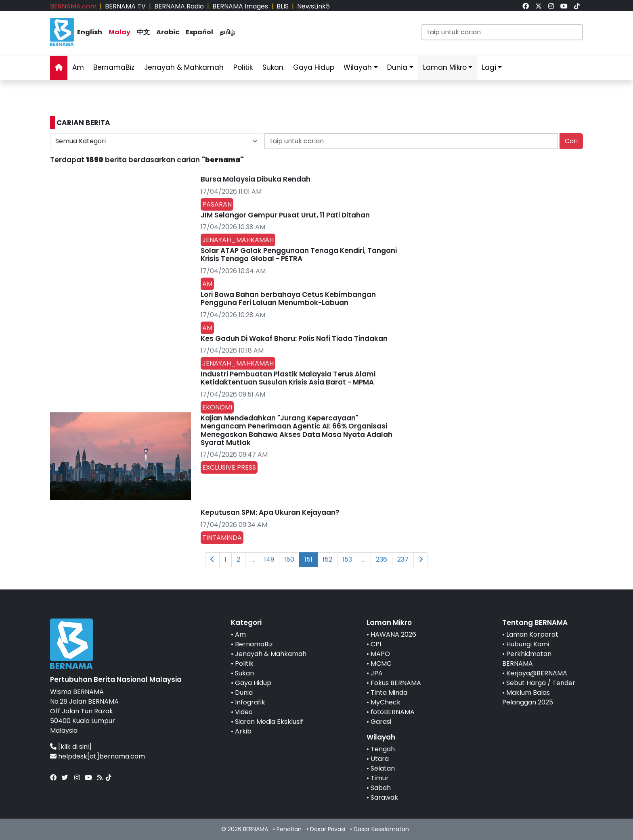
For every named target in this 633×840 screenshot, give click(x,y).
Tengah (383, 749)
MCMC (381, 663)
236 (381, 559)
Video (244, 712)
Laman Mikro (445, 67)
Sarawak (384, 797)
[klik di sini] (75, 747)
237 (403, 559)
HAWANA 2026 (393, 634)
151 (308, 559)
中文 (143, 32)
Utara (380, 759)
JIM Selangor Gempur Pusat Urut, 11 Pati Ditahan (285, 215)
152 (327, 559)
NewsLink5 (313, 6)
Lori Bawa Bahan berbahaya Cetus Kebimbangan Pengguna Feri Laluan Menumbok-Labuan (288, 299)
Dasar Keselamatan (381, 829)
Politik (243, 67)
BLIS (283, 6)
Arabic (168, 32)
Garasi (381, 722)
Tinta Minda (389, 693)
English (90, 32)
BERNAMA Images (240, 6)
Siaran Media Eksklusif (269, 722)
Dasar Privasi (328, 829)
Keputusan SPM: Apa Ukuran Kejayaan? (270, 512)
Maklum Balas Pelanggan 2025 (528, 697)
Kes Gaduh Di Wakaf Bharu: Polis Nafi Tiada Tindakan (294, 339)
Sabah (381, 788)
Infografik (250, 702)
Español (199, 32)
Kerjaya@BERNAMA (537, 673)
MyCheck (386, 702)
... (252, 559)
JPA (377, 673)
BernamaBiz (114, 67)
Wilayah (358, 67)
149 (269, 559)
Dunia (397, 67)
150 (289, 559)
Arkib (243, 731)
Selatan (383, 768)
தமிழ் (227, 32)
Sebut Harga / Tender (541, 683)
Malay (119, 32)
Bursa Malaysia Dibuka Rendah (256, 179)
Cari (571, 141)
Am (78, 67)
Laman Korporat (532, 634)
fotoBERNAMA (393, 712)
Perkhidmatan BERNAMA (527, 659)
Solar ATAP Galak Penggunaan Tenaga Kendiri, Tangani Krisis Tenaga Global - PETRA (299, 255)
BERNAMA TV (125, 6)
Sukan (273, 67)
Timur (380, 778)
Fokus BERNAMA (396, 683)
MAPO (380, 654)
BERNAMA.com (73, 6)
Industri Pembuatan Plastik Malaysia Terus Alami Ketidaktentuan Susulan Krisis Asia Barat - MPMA (288, 378)
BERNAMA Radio (179, 6)
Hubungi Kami (528, 644)
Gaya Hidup (314, 67)
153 (347, 559)
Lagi (489, 67)
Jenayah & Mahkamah (184, 67)
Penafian (289, 829)
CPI (376, 644)
